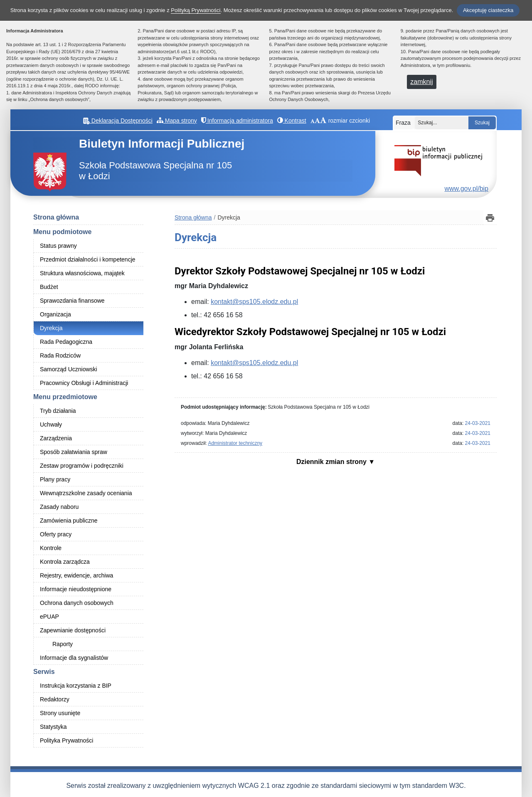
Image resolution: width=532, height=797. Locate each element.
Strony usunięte (60, 713)
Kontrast (292, 121)
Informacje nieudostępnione (76, 589)
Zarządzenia (56, 438)
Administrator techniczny (235, 443)
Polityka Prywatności (66, 740)
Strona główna (56, 217)
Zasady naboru (59, 507)
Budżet (49, 287)
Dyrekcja (51, 328)
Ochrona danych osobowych (77, 603)
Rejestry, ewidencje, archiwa (76, 575)
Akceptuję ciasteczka (488, 10)
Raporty (63, 644)
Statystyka (53, 727)
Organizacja (55, 314)
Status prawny (58, 246)
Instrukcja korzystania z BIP (76, 686)
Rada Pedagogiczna (66, 342)
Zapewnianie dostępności (73, 630)
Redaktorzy (55, 699)
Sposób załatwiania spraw (74, 452)
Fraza (403, 123)
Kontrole (51, 548)
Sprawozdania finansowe (72, 301)
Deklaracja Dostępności (118, 121)
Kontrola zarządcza (65, 562)
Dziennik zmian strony (332, 462)
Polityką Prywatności (196, 10)
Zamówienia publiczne (69, 521)
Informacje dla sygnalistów (74, 658)
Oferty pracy (56, 534)
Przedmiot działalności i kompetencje (88, 259)
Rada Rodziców (60, 355)
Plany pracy (55, 479)
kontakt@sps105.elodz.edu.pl (254, 302)
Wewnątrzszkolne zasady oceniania (86, 493)
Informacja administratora (237, 121)
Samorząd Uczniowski (69, 369)
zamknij (421, 82)
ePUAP (49, 617)
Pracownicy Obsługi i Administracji (84, 383)
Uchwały (51, 424)
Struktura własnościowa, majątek (82, 273)
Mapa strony (177, 121)
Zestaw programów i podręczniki (82, 466)
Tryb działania (58, 411)
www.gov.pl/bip (466, 189)
